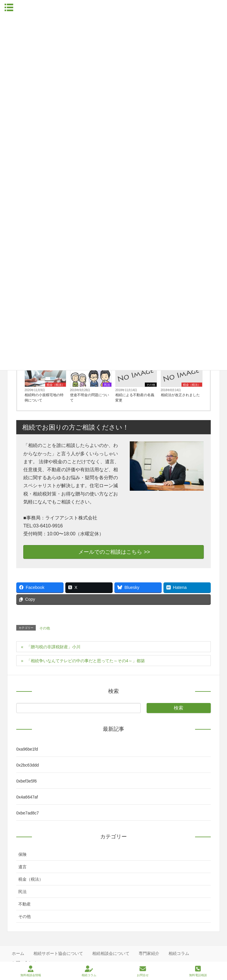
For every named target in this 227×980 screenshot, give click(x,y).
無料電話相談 (198, 971)
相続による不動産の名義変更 (135, 398)
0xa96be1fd (27, 749)
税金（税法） (56, 385)
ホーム (18, 953)
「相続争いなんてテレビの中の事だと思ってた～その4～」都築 (86, 661)
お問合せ (143, 971)
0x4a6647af (27, 797)
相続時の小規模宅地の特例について (44, 398)
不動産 (25, 904)
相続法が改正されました (180, 395)
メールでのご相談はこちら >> (113, 552)
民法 (107, 385)
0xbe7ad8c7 (27, 813)
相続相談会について (111, 953)
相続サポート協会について (58, 953)
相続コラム (179, 953)
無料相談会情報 (31, 971)
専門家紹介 (149, 953)
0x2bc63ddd (27, 765)
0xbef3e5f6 (26, 781)
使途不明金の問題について (90, 398)
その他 (151, 385)
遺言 (22, 867)
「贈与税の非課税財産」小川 (53, 647)
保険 (22, 854)
